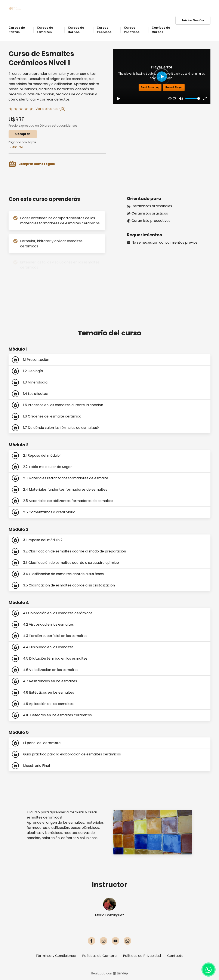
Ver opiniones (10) (51, 109)
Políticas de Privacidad (142, 956)
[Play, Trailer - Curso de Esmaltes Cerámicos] (118, 99)
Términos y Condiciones (56, 956)
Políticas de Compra (99, 956)
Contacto (175, 956)
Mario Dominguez (109, 915)
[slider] (193, 98)
